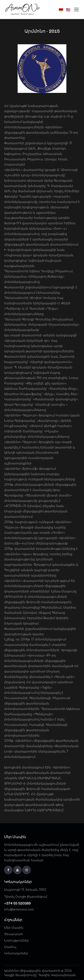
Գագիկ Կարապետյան (57, 975)
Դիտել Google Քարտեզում (26, 897)
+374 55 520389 (17, 904)
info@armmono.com (19, 909)
